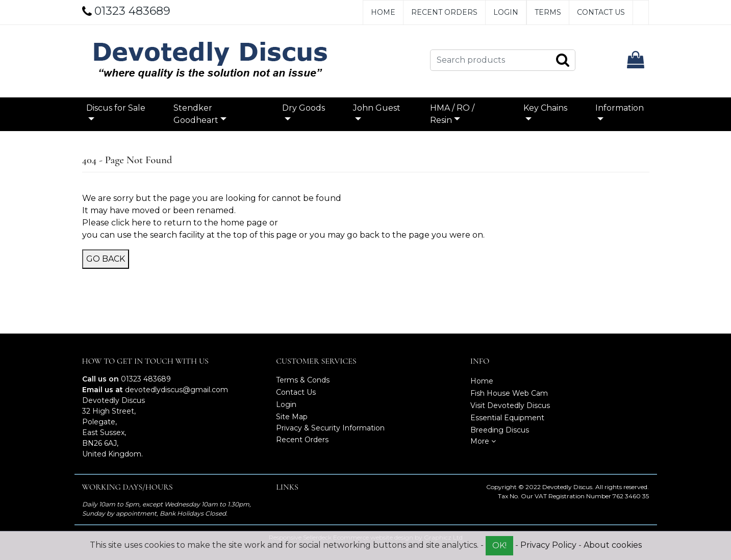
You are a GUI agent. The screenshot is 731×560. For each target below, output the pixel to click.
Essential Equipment (507, 418)
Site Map (292, 417)
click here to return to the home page (189, 223)
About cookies (613, 545)
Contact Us (601, 12)
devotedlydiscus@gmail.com (177, 390)
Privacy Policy (548, 545)
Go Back (106, 259)
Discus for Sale (116, 108)
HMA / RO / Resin (452, 114)
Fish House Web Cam (509, 393)
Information (620, 108)
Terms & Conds (303, 380)
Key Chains (545, 108)
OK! (499, 545)
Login (506, 12)
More (483, 441)
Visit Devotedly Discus (510, 405)
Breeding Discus (500, 430)
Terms (548, 12)
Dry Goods (304, 108)
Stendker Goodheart (196, 114)
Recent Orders (444, 12)
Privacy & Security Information (330, 428)
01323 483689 (146, 379)
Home (383, 12)
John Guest (377, 108)
